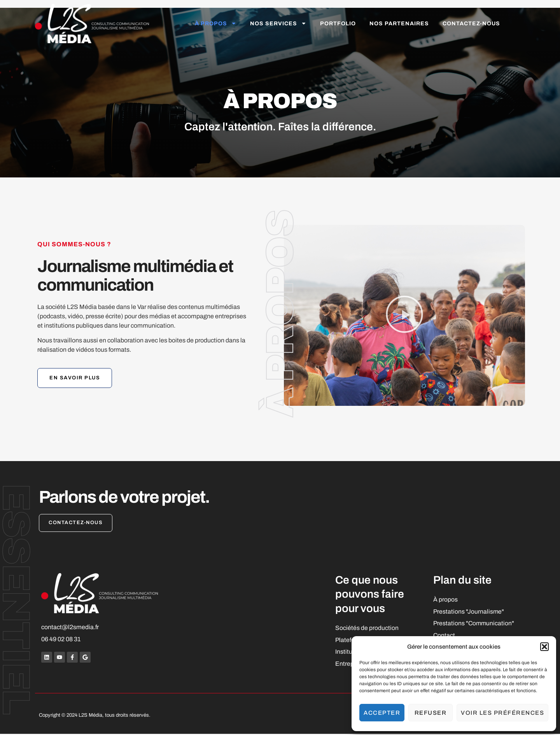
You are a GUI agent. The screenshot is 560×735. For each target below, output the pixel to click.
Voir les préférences (502, 713)
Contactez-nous (471, 24)
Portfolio (338, 24)
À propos (216, 23)
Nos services (278, 23)
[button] (544, 647)
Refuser (431, 713)
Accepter (382, 713)
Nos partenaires (399, 24)
